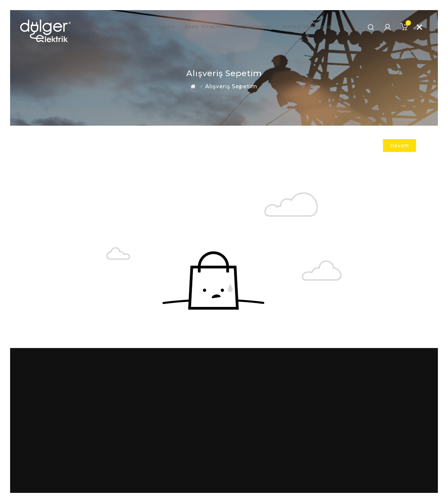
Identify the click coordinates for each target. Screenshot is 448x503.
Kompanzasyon (255, 27)
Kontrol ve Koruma (313, 27)
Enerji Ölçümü (152, 27)
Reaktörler (107, 27)
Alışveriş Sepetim (231, 86)
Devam (399, 146)
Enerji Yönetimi (203, 27)
